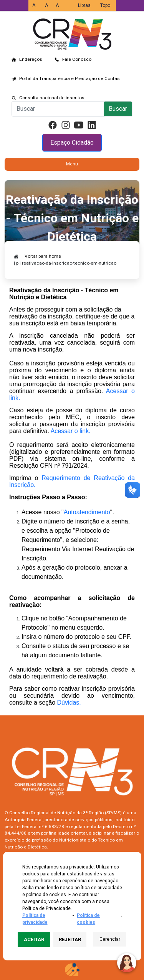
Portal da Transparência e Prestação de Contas (70, 78)
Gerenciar (110, 939)
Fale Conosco (77, 59)
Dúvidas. (69, 702)
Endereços (31, 59)
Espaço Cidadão (72, 142)
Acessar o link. (71, 431)
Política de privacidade (35, 919)
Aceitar (34, 939)
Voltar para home (43, 256)
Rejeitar (70, 939)
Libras (84, 5)
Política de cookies (88, 919)
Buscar (118, 109)
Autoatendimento (87, 512)
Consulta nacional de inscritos (52, 98)
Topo (105, 5)
